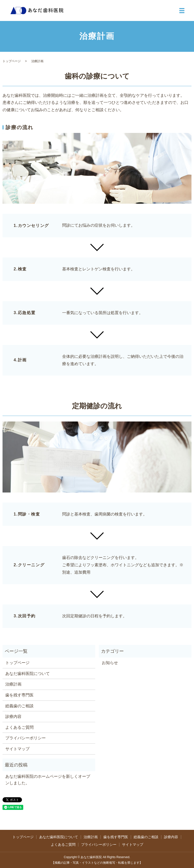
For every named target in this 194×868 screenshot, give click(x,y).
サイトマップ (17, 749)
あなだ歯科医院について (28, 674)
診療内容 (13, 717)
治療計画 (13, 684)
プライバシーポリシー (26, 738)
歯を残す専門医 (19, 695)
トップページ (12, 61)
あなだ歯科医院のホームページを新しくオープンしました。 (48, 780)
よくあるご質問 (19, 727)
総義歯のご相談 (19, 706)
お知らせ (110, 663)
